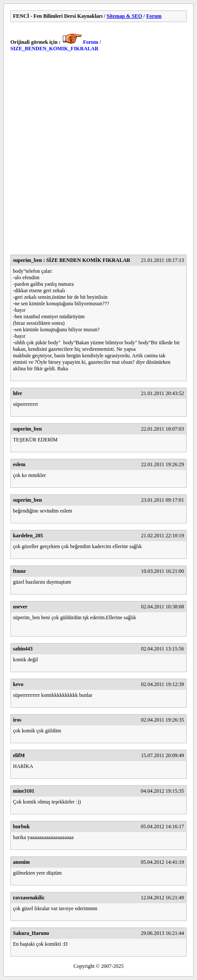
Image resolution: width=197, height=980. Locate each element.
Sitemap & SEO (124, 16)
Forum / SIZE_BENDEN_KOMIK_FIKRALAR (56, 45)
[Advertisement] (98, 156)
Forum (154, 16)
